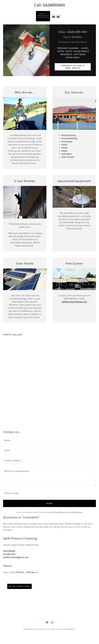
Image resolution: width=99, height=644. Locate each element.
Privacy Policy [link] (58, 512)
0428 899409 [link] (9, 551)
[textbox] (49, 440)
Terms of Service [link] (73, 512)
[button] (36, 573)
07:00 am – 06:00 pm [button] (25, 572)
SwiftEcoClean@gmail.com (74, 302)
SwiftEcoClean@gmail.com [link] (16, 557)
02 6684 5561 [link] (9, 554)
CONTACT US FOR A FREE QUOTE (73, 67)
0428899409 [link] (54, 5)
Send (50, 503)
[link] (49, 16)
